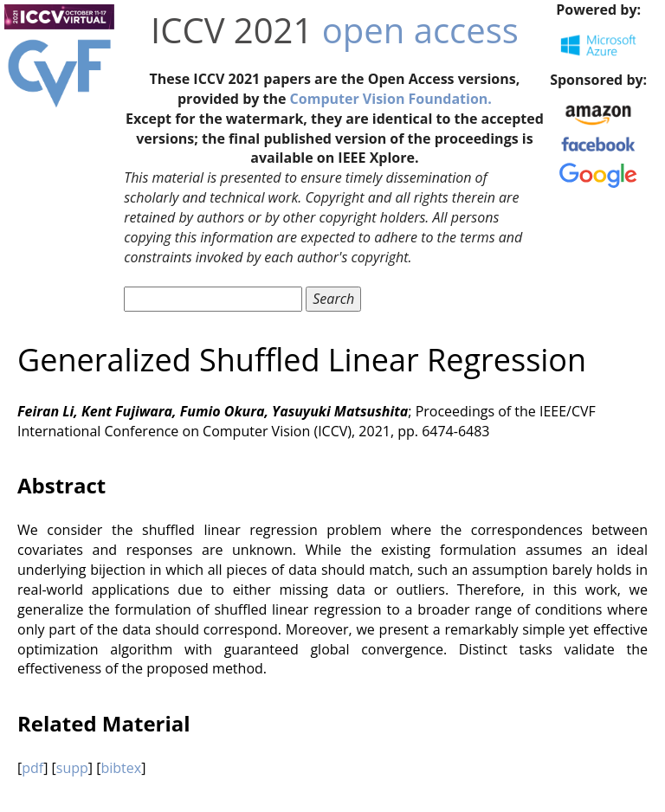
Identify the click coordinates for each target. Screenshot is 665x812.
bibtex (121, 768)
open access (420, 30)
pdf (32, 768)
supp (72, 768)
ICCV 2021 (232, 30)
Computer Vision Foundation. (391, 99)
